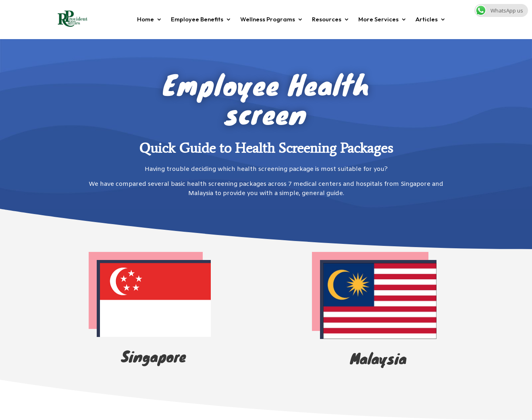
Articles (427, 19)
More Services (378, 19)
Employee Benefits (197, 19)
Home (145, 19)
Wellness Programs (268, 19)
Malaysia (378, 358)
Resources (327, 19)
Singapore (154, 356)
